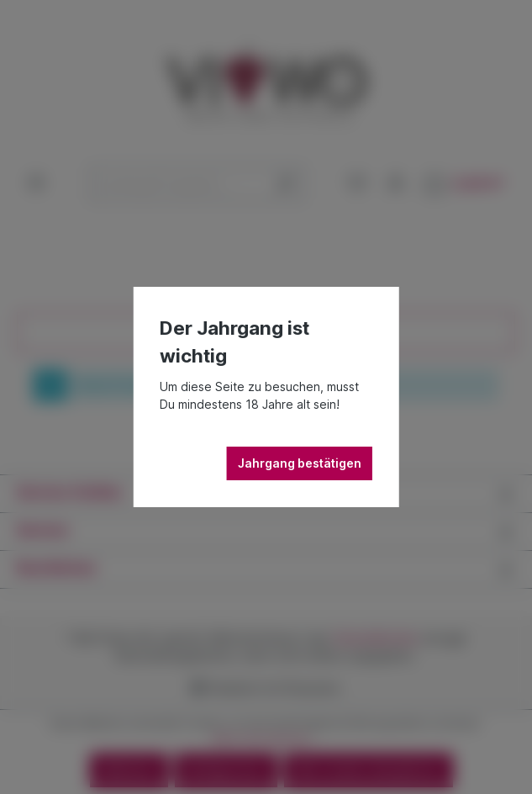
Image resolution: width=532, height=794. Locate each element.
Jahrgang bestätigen (300, 463)
